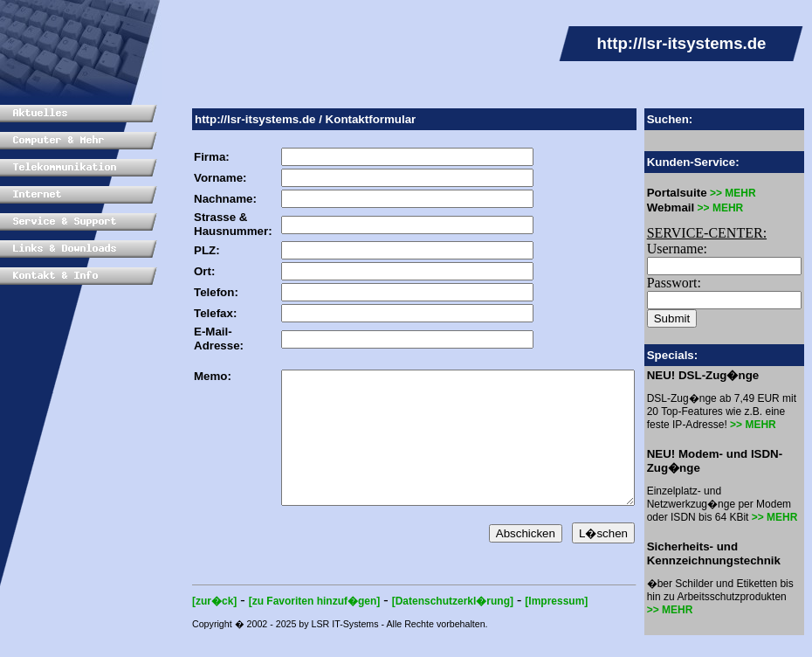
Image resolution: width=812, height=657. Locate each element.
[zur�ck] (188, 627)
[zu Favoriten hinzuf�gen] (289, 627)
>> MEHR (740, 193)
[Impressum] (530, 627)
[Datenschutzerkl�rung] (427, 627)
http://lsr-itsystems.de (229, 119)
